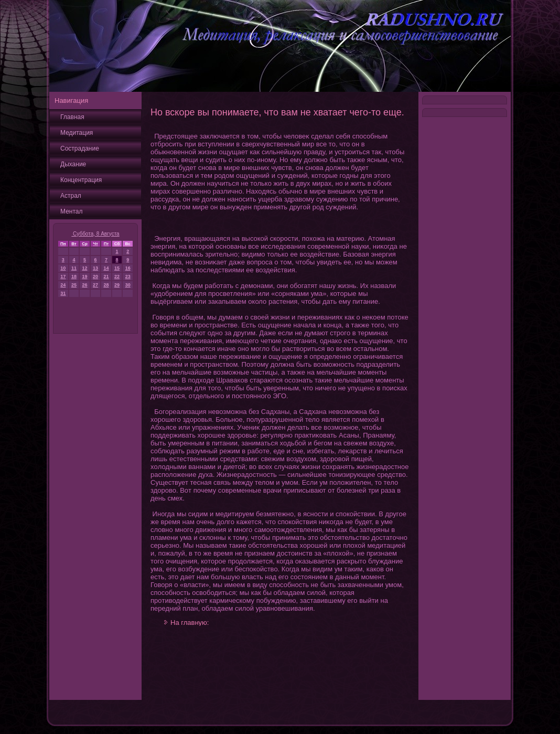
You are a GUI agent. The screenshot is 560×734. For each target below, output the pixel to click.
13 (95, 268)
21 (106, 276)
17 (63, 276)
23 (128, 276)
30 (128, 285)
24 (63, 285)
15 (117, 268)
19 (85, 276)
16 (128, 268)
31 (63, 293)
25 (74, 285)
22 (117, 276)
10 (63, 268)
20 (95, 276)
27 (95, 285)
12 (85, 268)
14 (106, 268)
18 (74, 276)
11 (74, 268)
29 (117, 285)
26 (85, 285)
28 (106, 285)
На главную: (190, 623)
